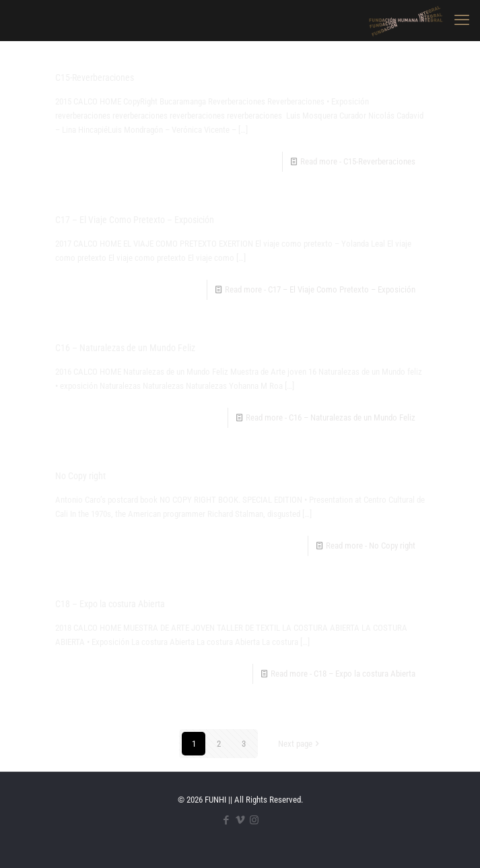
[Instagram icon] (254, 820)
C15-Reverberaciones (95, 77)
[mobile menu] (462, 20)
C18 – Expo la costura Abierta (110, 604)
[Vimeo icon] (240, 820)
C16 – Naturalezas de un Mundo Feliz (125, 348)
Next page (300, 744)
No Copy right (80, 476)
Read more (358, 161)
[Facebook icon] (226, 820)
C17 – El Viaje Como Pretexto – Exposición (135, 220)
